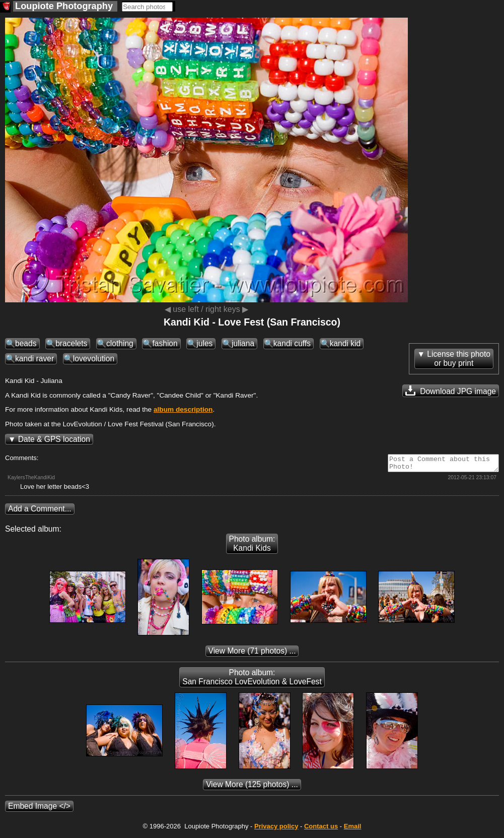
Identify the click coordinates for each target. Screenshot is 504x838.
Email (353, 829)
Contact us (321, 829)
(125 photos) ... (252, 787)
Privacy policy (276, 829)
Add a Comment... (40, 512)
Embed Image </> (39, 809)
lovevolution (94, 359)
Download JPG (451, 391)
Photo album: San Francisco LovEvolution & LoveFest (252, 680)
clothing (120, 343)
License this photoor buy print (459, 359)
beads (26, 343)
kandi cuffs (292, 343)
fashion (165, 343)
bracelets (71, 343)
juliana (243, 343)
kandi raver (34, 359)
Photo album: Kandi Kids (252, 546)
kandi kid (345, 343)
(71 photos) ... (252, 654)
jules (204, 343)
